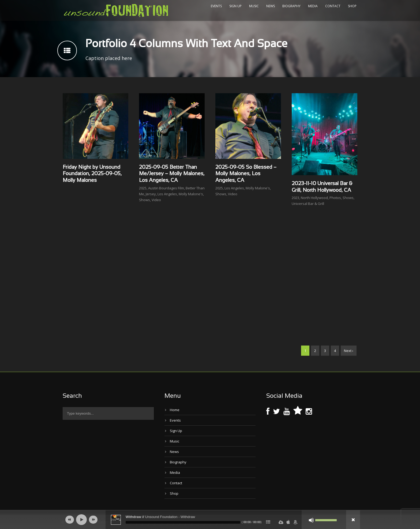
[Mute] (311, 520)
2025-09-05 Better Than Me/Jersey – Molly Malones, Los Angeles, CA (172, 174)
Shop (352, 6)
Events (216, 6)
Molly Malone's (191, 194)
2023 (295, 198)
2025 (143, 188)
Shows (145, 200)
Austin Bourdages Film (166, 188)
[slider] (183, 522)
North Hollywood (314, 198)
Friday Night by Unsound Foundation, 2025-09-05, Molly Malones (92, 174)
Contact (333, 6)
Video (156, 200)
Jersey (151, 194)
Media (313, 6)
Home (175, 410)
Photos (335, 198)
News (271, 6)
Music (254, 6)
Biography (291, 6)
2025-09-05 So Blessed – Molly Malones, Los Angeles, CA (246, 174)
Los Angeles (167, 194)
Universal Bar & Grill (308, 204)
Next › (349, 351)
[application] (210, 520)
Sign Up (235, 6)
